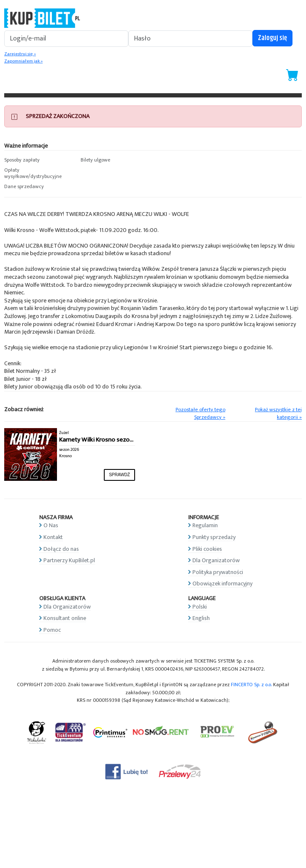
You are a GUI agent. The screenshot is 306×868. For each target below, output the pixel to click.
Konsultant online (65, 618)
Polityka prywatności (218, 572)
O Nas (51, 525)
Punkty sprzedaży (214, 537)
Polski (200, 607)
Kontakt (53, 537)
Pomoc (52, 630)
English (201, 618)
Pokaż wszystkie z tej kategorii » (278, 414)
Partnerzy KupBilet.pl (69, 560)
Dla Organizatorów (216, 560)
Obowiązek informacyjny (222, 584)
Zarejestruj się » (20, 54)
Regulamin (205, 525)
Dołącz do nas (61, 549)
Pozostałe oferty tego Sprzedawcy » (200, 414)
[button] (38, 160)
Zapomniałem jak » (23, 61)
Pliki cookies (207, 549)
